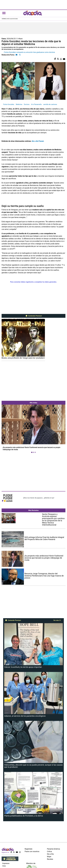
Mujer (49, 857)
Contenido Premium (34, 316)
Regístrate (28, 849)
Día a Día (50, 854)
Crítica (49, 851)
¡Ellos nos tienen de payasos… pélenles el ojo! (39, 498)
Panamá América (53, 849)
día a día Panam (38, 141)
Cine (4, 866)
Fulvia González (9, 104)
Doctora (27, 104)
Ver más (57, 620)
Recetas (50, 859)
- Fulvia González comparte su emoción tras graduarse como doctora (29, 52)
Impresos (6, 863)
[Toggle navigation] (4, 13)
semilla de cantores (50, 104)
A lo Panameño (36, 104)
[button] (6, 429)
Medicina (19, 104)
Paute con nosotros (32, 851)
